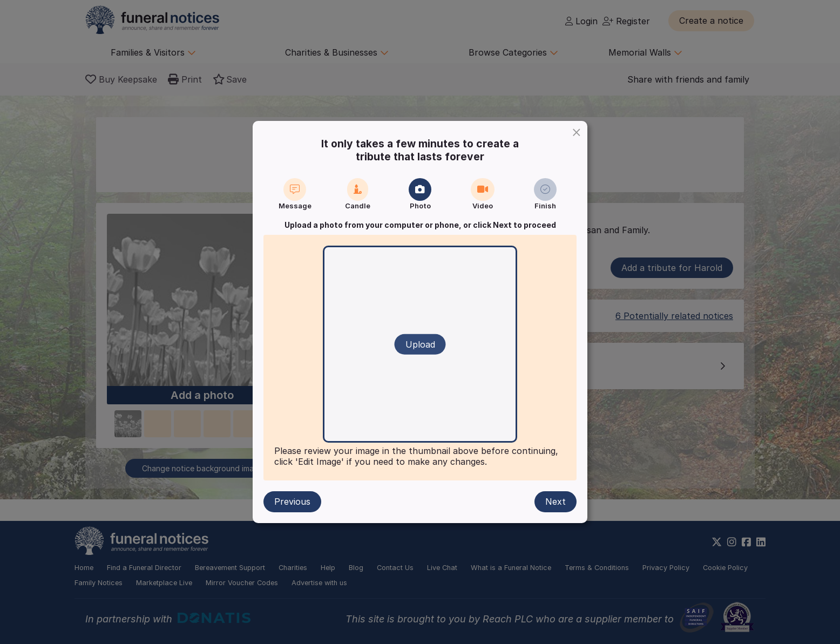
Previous (292, 501)
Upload (420, 344)
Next (556, 501)
